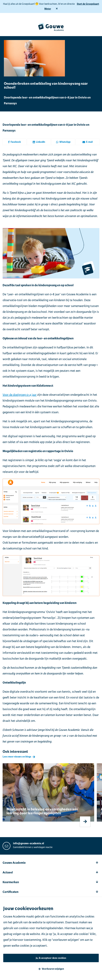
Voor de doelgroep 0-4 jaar (20, 395)
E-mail (88, 142)
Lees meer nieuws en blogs (17, 757)
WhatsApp (63, 142)
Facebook (14, 142)
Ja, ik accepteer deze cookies (51, 958)
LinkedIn (39, 142)
